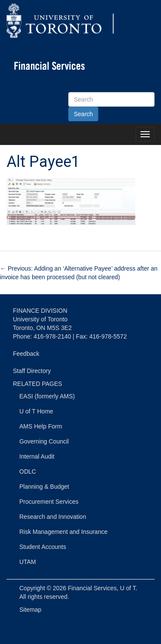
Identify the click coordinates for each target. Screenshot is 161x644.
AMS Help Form (41, 426)
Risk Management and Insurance (63, 532)
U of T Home (36, 411)
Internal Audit (37, 456)
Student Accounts (43, 547)
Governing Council (44, 441)
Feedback (26, 354)
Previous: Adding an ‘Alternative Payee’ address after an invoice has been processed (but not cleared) (79, 273)
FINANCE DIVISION (40, 311)
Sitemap (30, 610)
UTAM (28, 562)
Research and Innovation (53, 517)
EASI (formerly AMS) (47, 396)
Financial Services (92, 588)
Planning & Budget (44, 487)
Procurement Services (49, 502)
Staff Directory (32, 371)
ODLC (28, 471)
